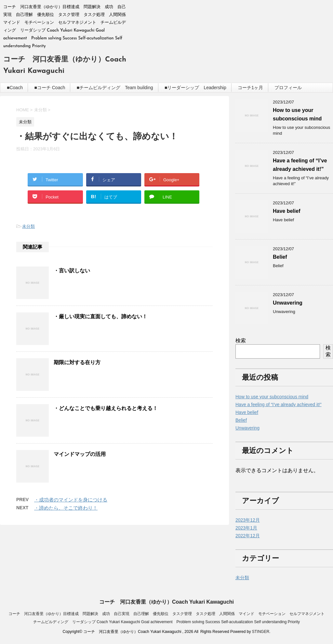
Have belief (286, 211)
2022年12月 (248, 536)
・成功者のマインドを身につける (71, 500)
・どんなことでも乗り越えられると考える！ (106, 408)
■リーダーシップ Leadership (195, 88)
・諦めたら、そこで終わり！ (66, 508)
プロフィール (288, 88)
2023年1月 (246, 528)
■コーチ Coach (50, 88)
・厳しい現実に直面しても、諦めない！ (100, 316)
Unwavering (288, 303)
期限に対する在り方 (77, 362)
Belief (280, 257)
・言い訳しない (72, 271)
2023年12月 (248, 520)
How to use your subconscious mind (272, 397)
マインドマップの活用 (80, 454)
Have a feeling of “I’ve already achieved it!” (279, 404)
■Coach (15, 88)
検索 (241, 341)
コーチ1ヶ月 (250, 88)
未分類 (28, 226)
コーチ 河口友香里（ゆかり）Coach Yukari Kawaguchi (166, 602)
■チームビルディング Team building (115, 88)
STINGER (261, 632)
